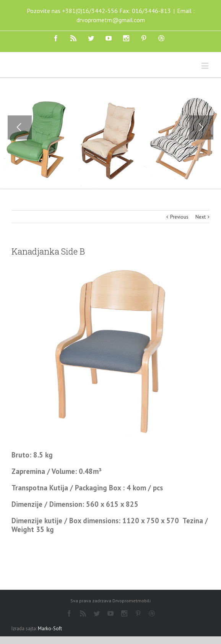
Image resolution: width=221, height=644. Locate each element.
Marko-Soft (50, 629)
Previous (179, 217)
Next (201, 217)
